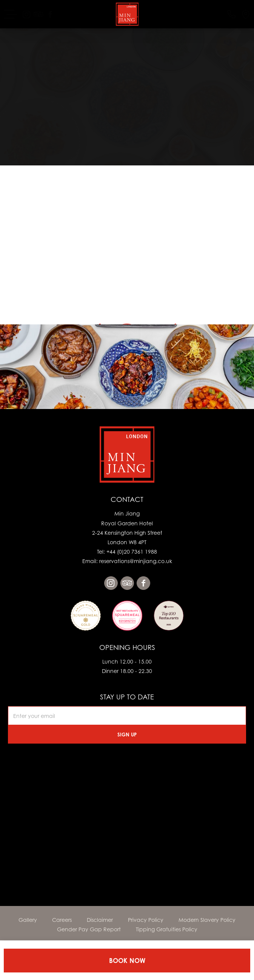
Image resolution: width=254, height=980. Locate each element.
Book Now (127, 961)
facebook (143, 583)
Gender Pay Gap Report (89, 929)
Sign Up (127, 735)
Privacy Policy (146, 920)
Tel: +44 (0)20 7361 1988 (127, 552)
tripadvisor (127, 583)
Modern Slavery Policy (207, 920)
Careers (62, 920)
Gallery (28, 920)
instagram (111, 583)
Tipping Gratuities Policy (167, 929)
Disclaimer (100, 920)
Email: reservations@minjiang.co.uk (127, 561)
